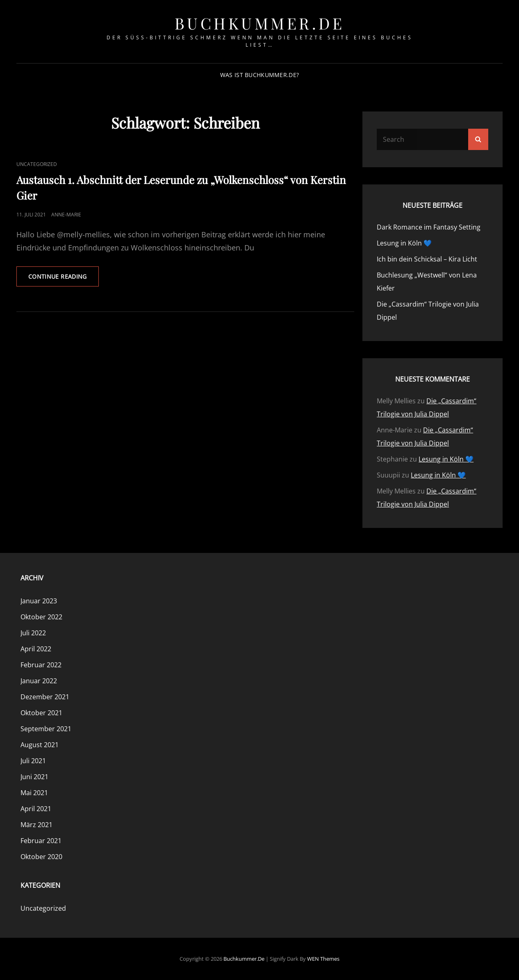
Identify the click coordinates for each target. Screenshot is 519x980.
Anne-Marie (66, 215)
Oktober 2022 (41, 617)
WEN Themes (323, 959)
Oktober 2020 (41, 857)
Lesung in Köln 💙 (404, 243)
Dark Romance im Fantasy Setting (429, 227)
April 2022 (36, 649)
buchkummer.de (260, 23)
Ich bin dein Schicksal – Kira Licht (427, 259)
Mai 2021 (34, 793)
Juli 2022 (33, 633)
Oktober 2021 (41, 713)
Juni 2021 (34, 777)
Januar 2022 (39, 681)
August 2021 (40, 745)
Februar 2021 (41, 841)
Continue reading (64, 279)
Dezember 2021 (45, 697)
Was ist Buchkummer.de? (259, 75)
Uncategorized (37, 164)
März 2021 (36, 825)
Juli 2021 (33, 761)
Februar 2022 (41, 665)
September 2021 (46, 729)
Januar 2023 (39, 601)
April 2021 (36, 809)
